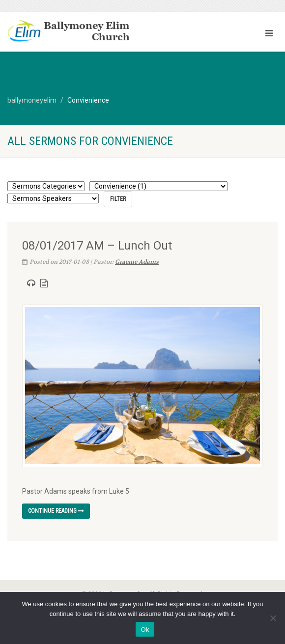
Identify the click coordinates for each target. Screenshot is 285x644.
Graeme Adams (137, 262)
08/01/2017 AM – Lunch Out (97, 246)
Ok (145, 630)
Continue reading (56, 511)
